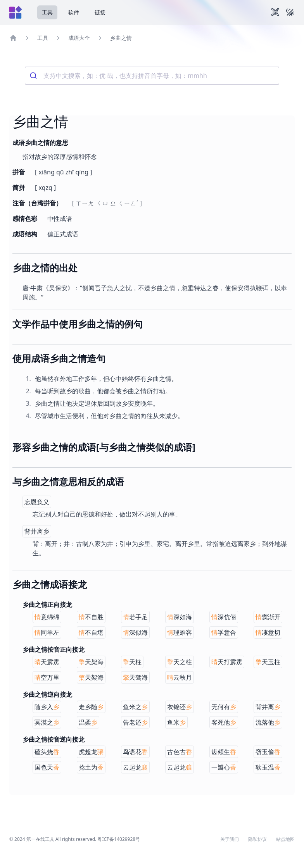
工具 (47, 12)
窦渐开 (268, 617)
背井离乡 (37, 531)
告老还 (135, 722)
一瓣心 (224, 767)
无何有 (224, 707)
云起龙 (135, 767)
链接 (100, 12)
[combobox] (152, 76)
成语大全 (79, 38)
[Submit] (34, 76)
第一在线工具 (40, 839)
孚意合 (224, 632)
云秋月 (180, 677)
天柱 (132, 662)
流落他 (268, 722)
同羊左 (47, 632)
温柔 (88, 722)
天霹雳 (47, 662)
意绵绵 (47, 617)
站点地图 (285, 839)
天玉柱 (268, 662)
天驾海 (135, 677)
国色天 (47, 767)
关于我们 (230, 839)
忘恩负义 (37, 502)
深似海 (135, 632)
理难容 (180, 632)
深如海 (180, 617)
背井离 (268, 707)
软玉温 (268, 767)
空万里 (47, 677)
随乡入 (47, 707)
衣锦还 (180, 707)
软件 (74, 12)
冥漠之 (47, 722)
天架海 (91, 662)
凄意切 (268, 632)
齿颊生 (224, 752)
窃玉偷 (268, 752)
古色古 (180, 752)
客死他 (224, 722)
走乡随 (91, 707)
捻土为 (91, 767)
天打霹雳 (227, 662)
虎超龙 (91, 752)
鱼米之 (135, 707)
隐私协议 (257, 839)
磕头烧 (47, 752)
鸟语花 (135, 752)
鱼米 (176, 722)
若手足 (135, 617)
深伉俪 (224, 617)
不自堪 (91, 632)
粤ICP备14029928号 (119, 839)
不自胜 (91, 617)
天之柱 (180, 662)
